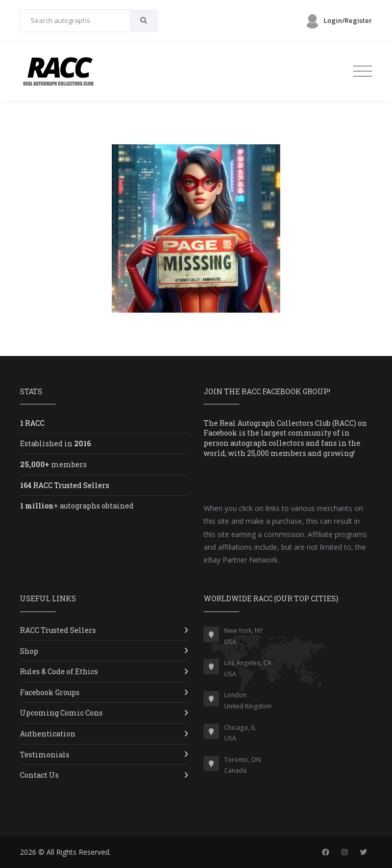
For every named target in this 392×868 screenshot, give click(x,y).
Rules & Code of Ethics (59, 671)
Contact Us (39, 775)
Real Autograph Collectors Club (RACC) (288, 423)
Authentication (48, 734)
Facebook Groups (50, 692)
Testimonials (45, 755)
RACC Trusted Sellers (58, 630)
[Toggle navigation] (363, 71)
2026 (28, 852)
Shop (29, 651)
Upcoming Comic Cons (61, 713)
